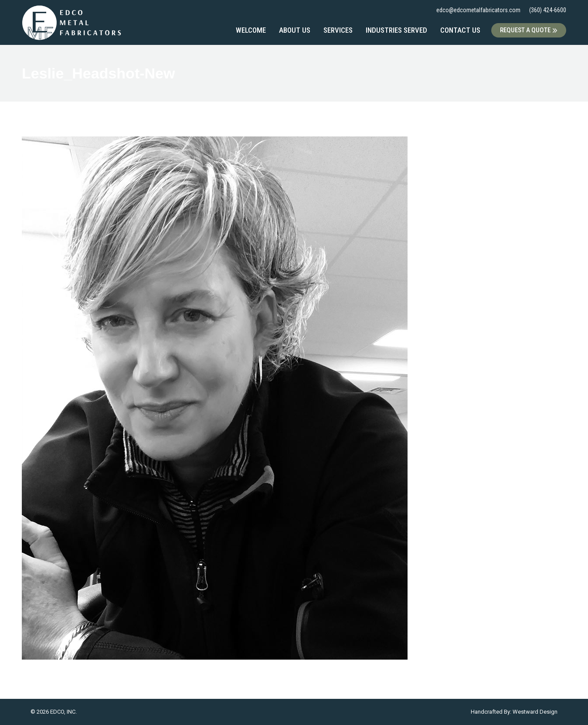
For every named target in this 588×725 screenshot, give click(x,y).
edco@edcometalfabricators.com (478, 10)
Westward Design (535, 712)
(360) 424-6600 (548, 10)
